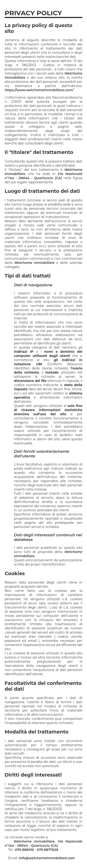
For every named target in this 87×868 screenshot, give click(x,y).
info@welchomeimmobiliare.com (47, 858)
